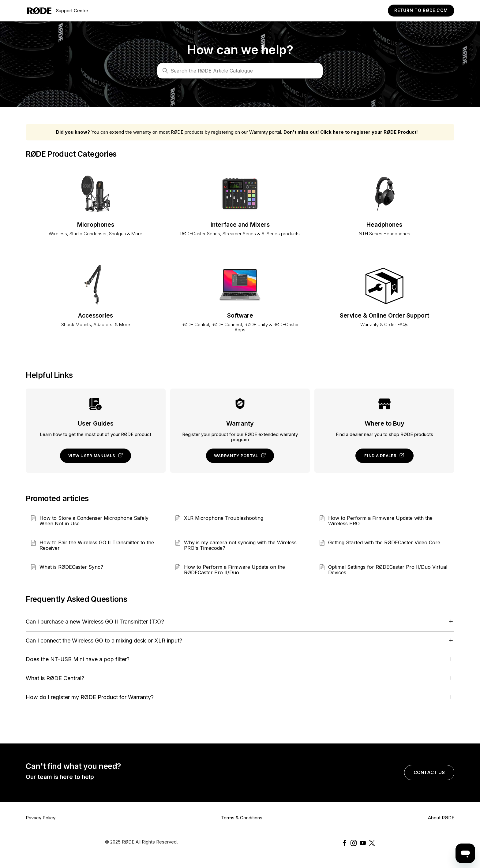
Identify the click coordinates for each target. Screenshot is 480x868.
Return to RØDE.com (421, 10)
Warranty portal (240, 455)
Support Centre (58, 11)
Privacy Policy (41, 818)
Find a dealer (384, 455)
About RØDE (441, 818)
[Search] (240, 71)
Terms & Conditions (242, 818)
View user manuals (96, 455)
